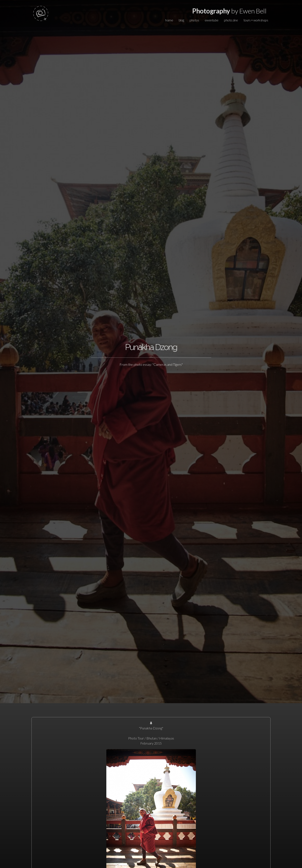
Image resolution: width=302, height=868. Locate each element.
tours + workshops (256, 20)
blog (181, 20)
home (169, 20)
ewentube (212, 20)
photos (194, 20)
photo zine (231, 20)
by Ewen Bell (229, 11)
